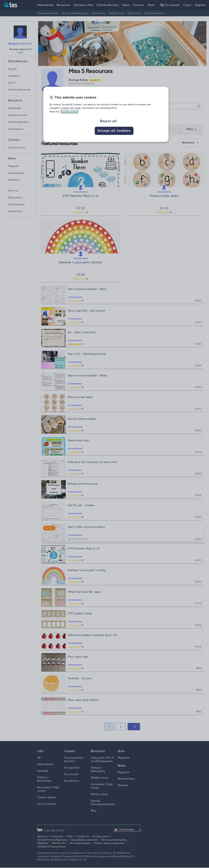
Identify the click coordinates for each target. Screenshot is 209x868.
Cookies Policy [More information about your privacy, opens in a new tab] (69, 112)
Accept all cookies (114, 131)
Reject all (108, 121)
